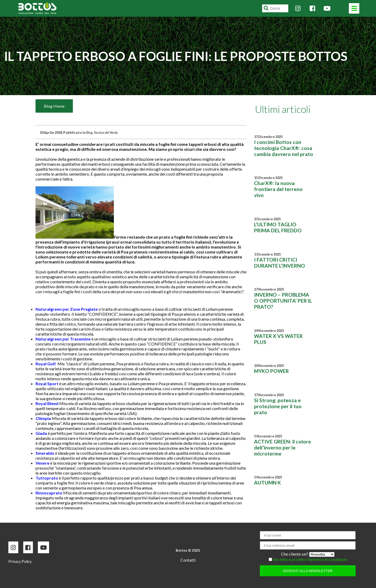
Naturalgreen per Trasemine (63, 339)
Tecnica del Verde (106, 132)
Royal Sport (47, 384)
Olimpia (43, 418)
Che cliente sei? (295, 554)
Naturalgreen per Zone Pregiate (67, 309)
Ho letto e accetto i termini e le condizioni (310, 559)
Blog (89, 132)
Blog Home (54, 106)
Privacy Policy (20, 561)
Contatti (188, 560)
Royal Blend (47, 403)
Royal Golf (46, 364)
